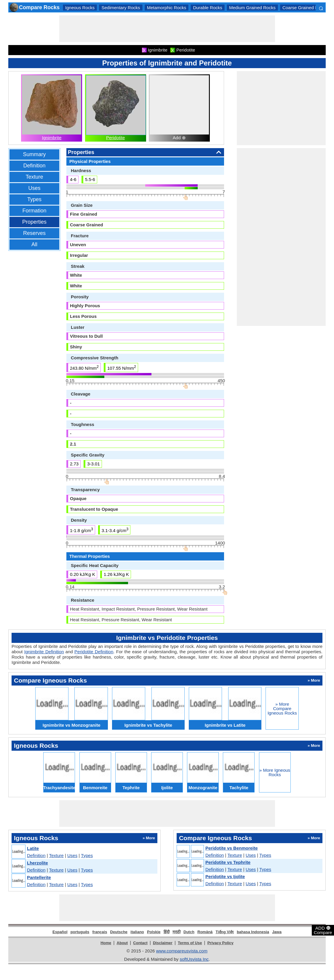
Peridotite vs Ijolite (225, 876)
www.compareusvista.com (182, 951)
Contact (140, 943)
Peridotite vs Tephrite (228, 862)
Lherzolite (37, 863)
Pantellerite (39, 877)
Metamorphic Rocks (167, 8)
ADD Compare (323, 930)
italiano (137, 932)
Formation (34, 211)
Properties (34, 222)
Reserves (34, 233)
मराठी (176, 932)
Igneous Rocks (80, 8)
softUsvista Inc (194, 959)
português (80, 932)
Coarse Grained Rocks (305, 8)
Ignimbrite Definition (44, 652)
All (34, 244)
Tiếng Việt (225, 932)
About (122, 943)
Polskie (154, 932)
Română (205, 932)
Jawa (277, 932)
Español (60, 932)
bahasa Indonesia (253, 932)
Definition (34, 166)
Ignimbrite (52, 138)
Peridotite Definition (94, 652)
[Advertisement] (167, 29)
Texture (34, 177)
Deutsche (119, 932)
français (100, 932)
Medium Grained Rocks (252, 8)
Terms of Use (190, 943)
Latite (33, 848)
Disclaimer (163, 943)
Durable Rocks (207, 8)
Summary (34, 154)
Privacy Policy (220, 943)
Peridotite (115, 138)
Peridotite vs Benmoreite (232, 848)
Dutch (189, 932)
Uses (34, 188)
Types (34, 199)
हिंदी (167, 932)
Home (106, 943)
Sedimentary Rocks (121, 8)
